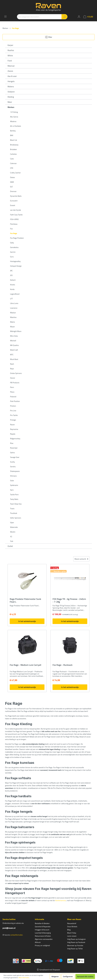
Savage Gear (15, 457)
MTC (12, 355)
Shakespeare (15, 471)
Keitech (13, 280)
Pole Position (15, 401)
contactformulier (16, 935)
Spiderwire (14, 485)
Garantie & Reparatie (43, 926)
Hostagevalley (15, 261)
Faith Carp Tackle (16, 215)
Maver (12, 327)
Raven (12, 425)
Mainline (13, 317)
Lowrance (14, 308)
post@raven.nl (9, 928)
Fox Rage (14, 233)
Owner (13, 378)
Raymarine (14, 429)
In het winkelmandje (27, 621)
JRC (11, 271)
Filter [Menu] (49, 37)
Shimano (13, 476)
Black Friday (72, 933)
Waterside (14, 527)
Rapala (13, 434)
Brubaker (14, 149)
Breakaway (14, 145)
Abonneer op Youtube (75, 945)
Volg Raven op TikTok (75, 949)
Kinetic (13, 285)
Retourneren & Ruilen (43, 936)
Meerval (11, 66)
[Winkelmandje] (88, 17)
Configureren (68, 976)
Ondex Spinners (16, 373)
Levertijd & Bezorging (43, 933)
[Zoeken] (64, 17)
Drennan (13, 191)
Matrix (13, 322)
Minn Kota (14, 336)
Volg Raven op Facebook (76, 942)
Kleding (11, 97)
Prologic (13, 420)
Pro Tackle (14, 415)
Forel (10, 61)
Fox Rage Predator (17, 238)
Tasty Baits (14, 499)
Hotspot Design (16, 266)
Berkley (13, 131)
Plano (12, 392)
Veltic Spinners (16, 518)
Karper (10, 45)
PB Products (15, 383)
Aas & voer (12, 76)
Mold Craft (14, 350)
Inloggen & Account (42, 930)
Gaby (12, 243)
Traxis (12, 508)
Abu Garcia (14, 117)
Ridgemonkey (15, 439)
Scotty (13, 462)
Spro (12, 490)
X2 (11, 536)
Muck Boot (14, 359)
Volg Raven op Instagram (76, 939)
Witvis (10, 55)
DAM (12, 182)
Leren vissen (72, 936)
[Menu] (5, 17)
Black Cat (14, 140)
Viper (12, 522)
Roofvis (11, 50)
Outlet (10, 546)
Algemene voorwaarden (44, 939)
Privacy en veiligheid (42, 945)
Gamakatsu (14, 247)
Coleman (13, 163)
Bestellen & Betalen (42, 923)
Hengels (11, 81)
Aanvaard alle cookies (85, 976)
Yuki (12, 541)
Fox (11, 229)
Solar (12, 480)
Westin (13, 532)
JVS (11, 275)
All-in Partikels (16, 126)
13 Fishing (14, 112)
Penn (12, 387)
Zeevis (10, 71)
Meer (10, 102)
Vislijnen (11, 92)
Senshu (13, 466)
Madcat (13, 313)
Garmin (13, 252)
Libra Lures (14, 303)
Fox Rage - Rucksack (62, 665)
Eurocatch (14, 201)
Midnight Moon (16, 331)
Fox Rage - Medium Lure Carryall (25, 665)
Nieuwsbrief (72, 923)
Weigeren (55, 976)
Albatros (13, 121)
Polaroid (13, 397)
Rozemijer (14, 448)
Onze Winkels (72, 926)
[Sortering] (81, 559)
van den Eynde (16, 210)
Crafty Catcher (15, 173)
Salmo (12, 452)
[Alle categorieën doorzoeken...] (39, 17)
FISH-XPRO (14, 219)
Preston (13, 406)
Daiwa (12, 177)
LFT (11, 299)
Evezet (13, 205)
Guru (12, 257)
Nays (12, 369)
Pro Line (13, 411)
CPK (12, 168)
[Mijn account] (79, 17)
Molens (11, 86)
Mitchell (13, 341)
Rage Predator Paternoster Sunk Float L (25, 600)
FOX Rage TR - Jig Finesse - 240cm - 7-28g (69, 600)
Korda (12, 289)
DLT (11, 187)
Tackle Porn (14, 494)
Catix (12, 159)
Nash (12, 364)
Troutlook (14, 513)
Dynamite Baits (16, 196)
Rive (12, 443)
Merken (11, 107)
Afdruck (38, 942)
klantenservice (61, 900)
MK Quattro (14, 345)
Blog (69, 930)
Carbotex (13, 154)
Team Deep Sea (16, 504)
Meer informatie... (24, 978)
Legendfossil (15, 294)
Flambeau (14, 224)
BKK (12, 135)
